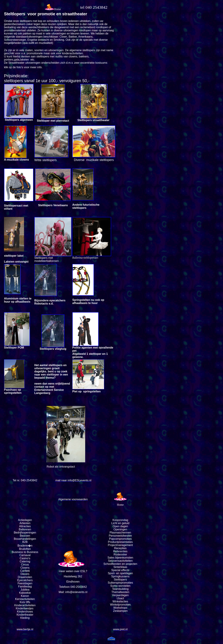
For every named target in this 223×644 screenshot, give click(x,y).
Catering (25, 561)
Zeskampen (120, 611)
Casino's (25, 558)
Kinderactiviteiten (25, 605)
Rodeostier (120, 554)
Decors (25, 574)
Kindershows (25, 612)
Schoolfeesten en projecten (120, 564)
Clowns (25, 568)
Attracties (25, 526)
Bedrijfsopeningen (25, 533)
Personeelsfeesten (120, 536)
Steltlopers (120, 580)
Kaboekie (25, 593)
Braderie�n (25, 546)
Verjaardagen (120, 595)
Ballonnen (25, 529)
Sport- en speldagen (120, 573)
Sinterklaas (120, 567)
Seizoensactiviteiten (120, 561)
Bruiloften (25, 549)
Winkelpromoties (120, 605)
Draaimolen (25, 577)
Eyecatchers (25, 580)
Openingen (120, 529)
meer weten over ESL (72, 571)
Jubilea (25, 590)
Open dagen (120, 526)
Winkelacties (120, 601)
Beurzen (25, 536)
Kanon (25, 596)
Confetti (25, 571)
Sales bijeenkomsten (120, 558)
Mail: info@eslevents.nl (73, 592)
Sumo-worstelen (120, 586)
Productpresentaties (120, 542)
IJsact (120, 598)
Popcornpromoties (120, 539)
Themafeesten (120, 592)
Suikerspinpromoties (120, 583)
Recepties (120, 548)
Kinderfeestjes (25, 608)
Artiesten (25, 523)
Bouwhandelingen (25, 539)
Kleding (25, 618)
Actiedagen (25, 520)
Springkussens (120, 576)
